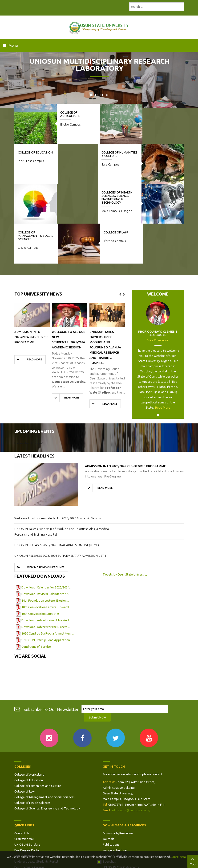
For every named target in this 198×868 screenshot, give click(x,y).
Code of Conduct (114, 816)
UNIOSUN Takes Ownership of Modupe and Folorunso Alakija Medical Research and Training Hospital (105, 307)
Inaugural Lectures (115, 811)
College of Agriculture (70, 114)
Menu (10, 45)
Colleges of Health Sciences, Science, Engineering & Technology (33, 157)
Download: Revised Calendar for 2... (46, 554)
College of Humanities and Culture (38, 746)
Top (193, 861)
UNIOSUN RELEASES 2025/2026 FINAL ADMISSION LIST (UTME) (57, 505)
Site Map (20, 833)
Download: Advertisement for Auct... (46, 580)
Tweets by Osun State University (125, 534)
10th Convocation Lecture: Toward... (46, 567)
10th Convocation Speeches (40, 574)
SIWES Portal (23, 816)
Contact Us (22, 794)
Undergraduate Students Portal (36, 822)
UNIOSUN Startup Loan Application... (47, 600)
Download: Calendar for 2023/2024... (46, 547)
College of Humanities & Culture (120, 154)
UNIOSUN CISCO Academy (121, 828)
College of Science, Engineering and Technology (47, 769)
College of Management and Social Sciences (44, 758)
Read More (163, 367)
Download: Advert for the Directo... (46, 587)
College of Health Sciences (32, 763)
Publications (111, 805)
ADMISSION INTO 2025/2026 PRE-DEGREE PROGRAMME (31, 297)
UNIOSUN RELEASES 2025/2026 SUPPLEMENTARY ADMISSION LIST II (60, 516)
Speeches (109, 822)
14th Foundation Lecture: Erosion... (45, 560)
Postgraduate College (29, 828)
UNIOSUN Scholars (27, 805)
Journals (108, 799)
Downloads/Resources (118, 794)
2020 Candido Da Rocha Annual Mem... (48, 593)
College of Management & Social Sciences (78, 196)
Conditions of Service (36, 607)
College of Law (157, 192)
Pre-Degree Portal (27, 811)
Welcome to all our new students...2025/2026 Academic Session (58, 478)
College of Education (162, 112)
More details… (182, 857)
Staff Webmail (24, 799)
